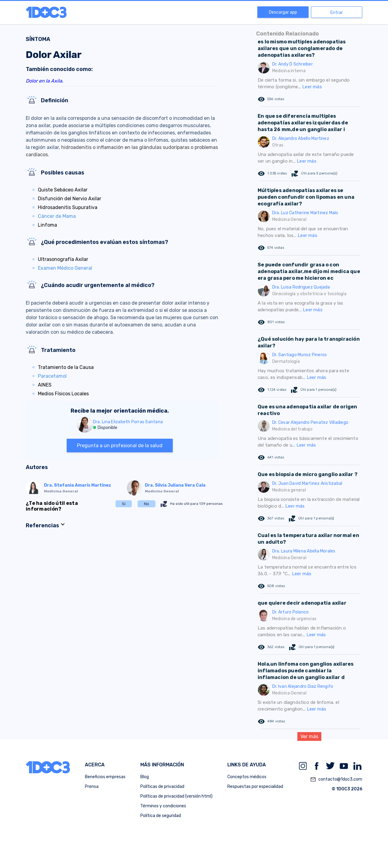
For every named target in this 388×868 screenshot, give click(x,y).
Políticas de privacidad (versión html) (176, 796)
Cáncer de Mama (57, 216)
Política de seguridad (161, 816)
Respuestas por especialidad (255, 787)
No (147, 504)
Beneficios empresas (105, 777)
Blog (145, 777)
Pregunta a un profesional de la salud (120, 446)
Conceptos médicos (247, 777)
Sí (124, 504)
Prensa (92, 787)
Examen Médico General (65, 268)
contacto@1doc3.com (336, 779)
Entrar (337, 13)
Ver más (309, 736)
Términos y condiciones (163, 806)
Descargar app (283, 12)
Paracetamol (52, 376)
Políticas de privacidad (162, 787)
